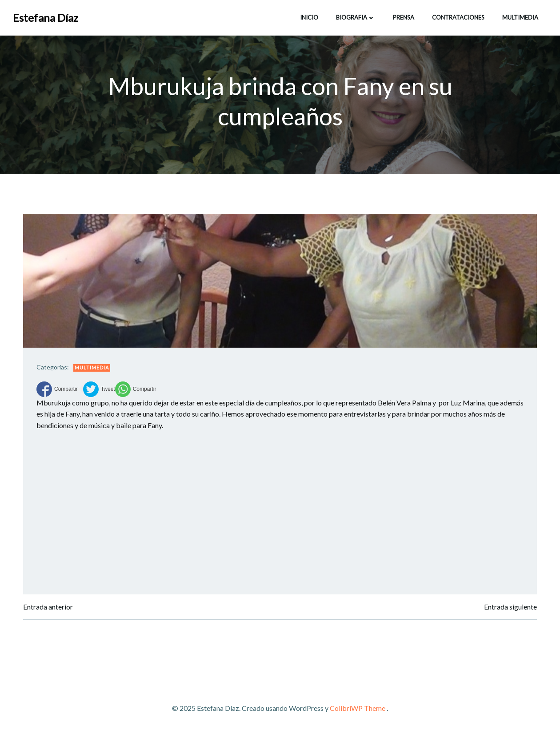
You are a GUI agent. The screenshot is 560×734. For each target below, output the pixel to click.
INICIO (309, 17)
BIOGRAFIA (356, 17)
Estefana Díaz (46, 18)
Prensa (404, 17)
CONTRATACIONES (458, 17)
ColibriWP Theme (358, 708)
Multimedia (520, 17)
